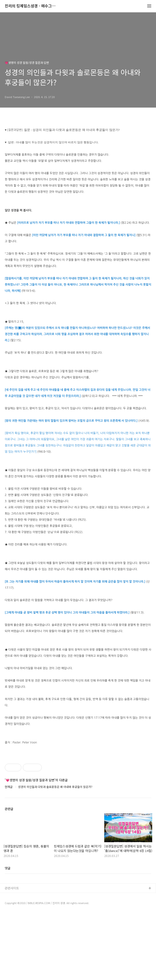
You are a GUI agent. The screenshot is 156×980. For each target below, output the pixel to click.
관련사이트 (12, 955)
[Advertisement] (78, 784)
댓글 (8, 935)
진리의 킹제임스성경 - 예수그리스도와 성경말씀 (31, 6)
